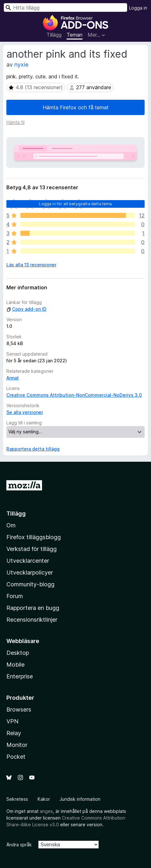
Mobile (15, 665)
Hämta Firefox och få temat (76, 107)
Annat (13, 378)
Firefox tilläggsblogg (34, 537)
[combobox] (65, 7)
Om (11, 525)
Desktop (18, 653)
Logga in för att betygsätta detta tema (75, 204)
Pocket (16, 757)
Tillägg (54, 35)
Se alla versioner (25, 412)
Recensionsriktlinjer (32, 620)
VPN (12, 721)
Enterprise (20, 676)
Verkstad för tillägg (32, 549)
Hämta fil (15, 122)
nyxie (21, 65)
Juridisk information (80, 799)
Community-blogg (30, 584)
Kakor (44, 799)
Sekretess (17, 799)
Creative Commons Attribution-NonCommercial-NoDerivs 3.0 (74, 395)
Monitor (17, 745)
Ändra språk (19, 845)
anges (46, 811)
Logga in (138, 8)
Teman (75, 35)
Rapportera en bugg (33, 608)
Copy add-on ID (26, 309)
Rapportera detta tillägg (33, 449)
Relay (14, 733)
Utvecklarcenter (28, 561)
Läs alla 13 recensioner (31, 265)
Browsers (19, 709)
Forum (15, 596)
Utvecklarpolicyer (30, 572)
